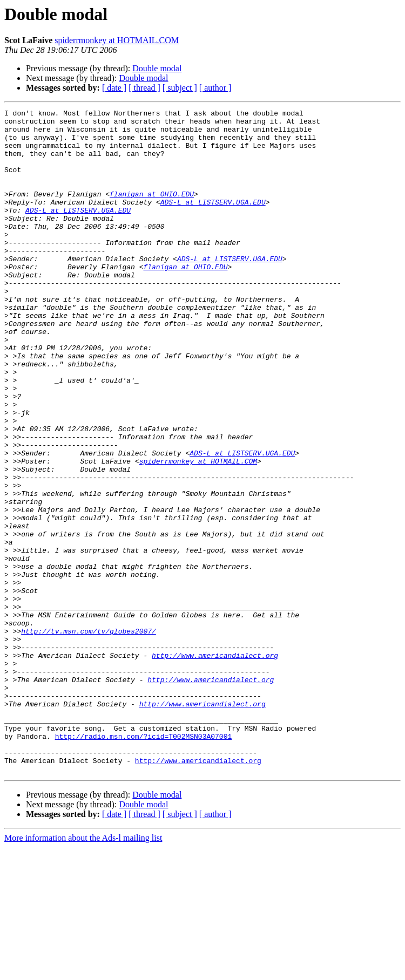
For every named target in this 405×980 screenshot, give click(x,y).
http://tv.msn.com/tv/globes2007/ (89, 736)
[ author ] (215, 88)
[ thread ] (144, 88)
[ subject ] (180, 88)
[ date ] (114, 88)
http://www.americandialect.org (215, 765)
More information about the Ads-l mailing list (83, 971)
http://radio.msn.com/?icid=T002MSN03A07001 (144, 862)
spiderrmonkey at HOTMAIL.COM (117, 40)
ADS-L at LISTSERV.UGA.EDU (213, 221)
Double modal (157, 68)
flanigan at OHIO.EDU (152, 212)
